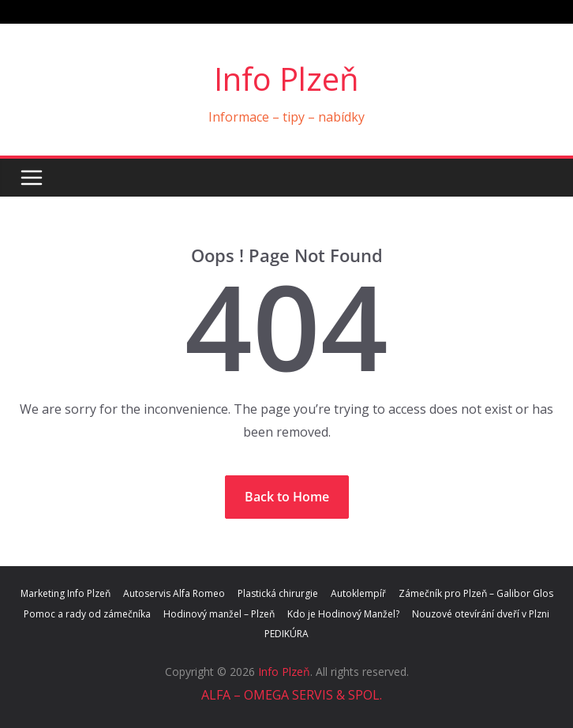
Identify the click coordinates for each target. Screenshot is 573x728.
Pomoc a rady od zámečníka (87, 614)
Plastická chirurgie (278, 593)
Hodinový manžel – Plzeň (219, 614)
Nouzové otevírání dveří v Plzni (481, 614)
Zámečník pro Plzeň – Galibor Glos (476, 593)
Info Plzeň (286, 79)
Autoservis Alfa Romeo (174, 593)
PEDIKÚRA (286, 634)
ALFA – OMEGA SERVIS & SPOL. (290, 695)
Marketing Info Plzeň (66, 593)
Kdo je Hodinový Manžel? (343, 614)
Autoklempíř (358, 593)
